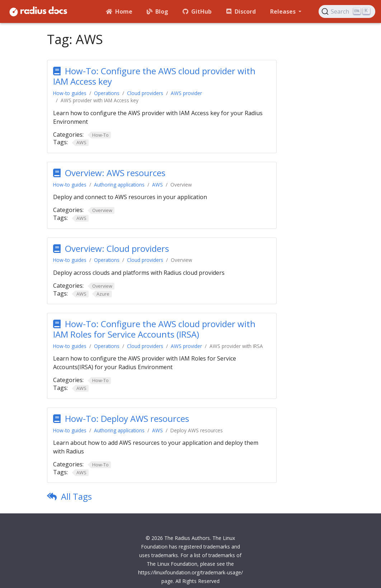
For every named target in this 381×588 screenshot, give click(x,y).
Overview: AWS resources (115, 173)
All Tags (76, 496)
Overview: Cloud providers (117, 248)
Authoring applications (119, 185)
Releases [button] (284, 11)
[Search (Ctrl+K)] (347, 11)
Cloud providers (145, 93)
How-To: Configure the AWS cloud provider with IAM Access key (154, 76)
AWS (157, 185)
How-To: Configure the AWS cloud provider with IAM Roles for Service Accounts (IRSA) (154, 329)
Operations (107, 93)
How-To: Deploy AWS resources (127, 418)
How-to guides (70, 93)
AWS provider (186, 93)
